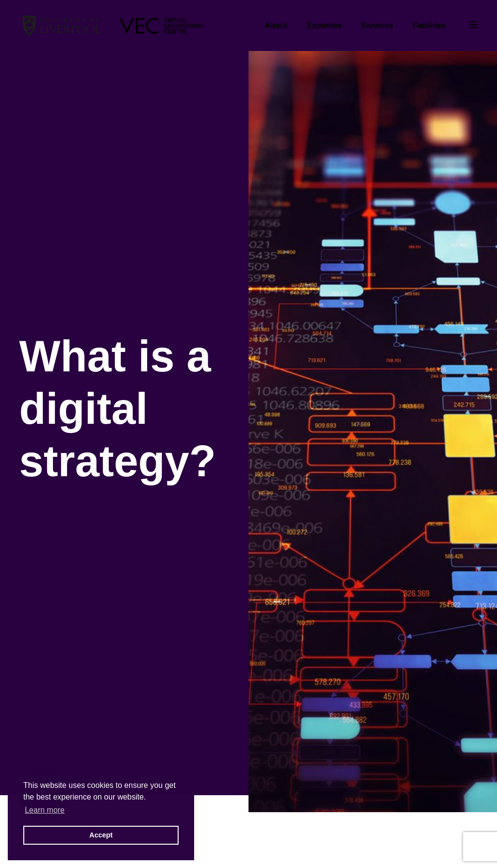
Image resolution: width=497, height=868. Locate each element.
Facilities (429, 25)
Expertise (324, 25)
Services (377, 25)
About (276, 25)
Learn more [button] (45, 810)
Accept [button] (101, 835)
